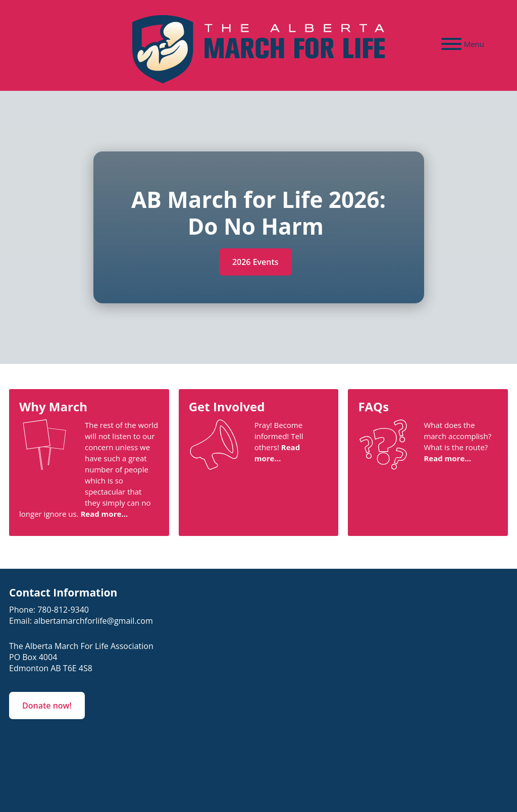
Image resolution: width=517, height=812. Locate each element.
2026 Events (255, 262)
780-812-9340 (63, 610)
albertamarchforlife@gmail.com (93, 621)
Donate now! (47, 706)
